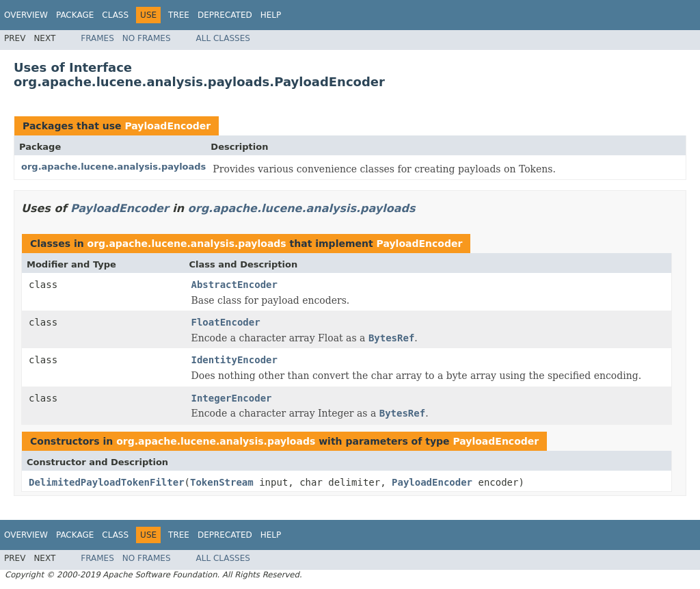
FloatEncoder (226, 322)
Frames (97, 38)
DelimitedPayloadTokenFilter (107, 482)
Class (115, 15)
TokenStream (222, 482)
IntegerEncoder (232, 398)
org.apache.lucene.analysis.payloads (113, 167)
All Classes (223, 38)
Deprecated (225, 15)
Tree (179, 15)
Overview (26, 15)
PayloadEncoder (167, 126)
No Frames (147, 38)
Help (271, 15)
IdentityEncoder (234, 360)
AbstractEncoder (234, 285)
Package (75, 15)
